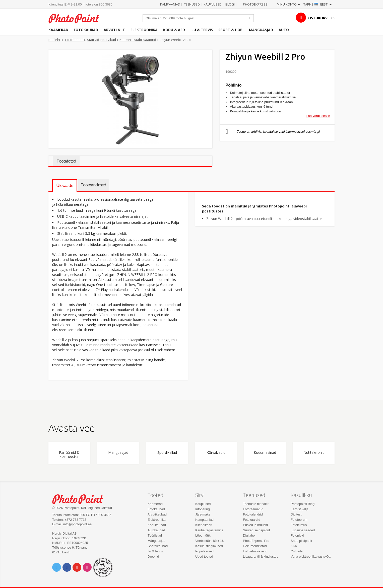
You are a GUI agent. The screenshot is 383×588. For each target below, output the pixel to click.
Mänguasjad (261, 30)
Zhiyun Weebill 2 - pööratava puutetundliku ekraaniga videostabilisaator (264, 219)
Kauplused (213, 4)
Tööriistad (155, 535)
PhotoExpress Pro (256, 541)
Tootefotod (66, 161)
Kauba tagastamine (209, 530)
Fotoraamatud (253, 509)
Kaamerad (58, 30)
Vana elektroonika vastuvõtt (311, 557)
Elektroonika (144, 30)
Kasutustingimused (209, 546)
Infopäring (203, 509)
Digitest (296, 514)
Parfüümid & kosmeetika (69, 455)
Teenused (192, 4)
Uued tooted (204, 557)
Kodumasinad (265, 453)
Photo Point (81, 499)
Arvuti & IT (114, 30)
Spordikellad (167, 453)
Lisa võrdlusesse (318, 116)
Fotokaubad (86, 30)
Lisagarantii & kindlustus (261, 557)
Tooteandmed (93, 185)
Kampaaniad (170, 4)
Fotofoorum (299, 520)
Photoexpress (255, 4)
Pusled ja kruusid (255, 525)
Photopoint (77, 18)
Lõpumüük (203, 535)
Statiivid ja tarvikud (102, 40)
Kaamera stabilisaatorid (138, 40)
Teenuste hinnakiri (256, 504)
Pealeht (54, 40)
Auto (284, 30)
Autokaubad (156, 530)
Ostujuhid (298, 551)
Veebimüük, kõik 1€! (210, 541)
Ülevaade (65, 185)
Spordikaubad (158, 546)
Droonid (153, 557)
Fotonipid (297, 535)
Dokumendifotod (255, 546)
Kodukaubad (157, 525)
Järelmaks (203, 514)
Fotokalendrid (253, 514)
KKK (294, 546)
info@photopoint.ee (77, 524)
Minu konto (288, 4)
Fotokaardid (252, 520)
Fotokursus (299, 525)
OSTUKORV (318, 18)
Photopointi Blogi (303, 504)
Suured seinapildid (256, 530)
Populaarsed (204, 551)
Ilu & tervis (202, 30)
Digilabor (249, 535)
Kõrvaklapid (216, 453)
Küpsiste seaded (303, 530)
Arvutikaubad (157, 514)
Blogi (230, 4)
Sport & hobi (231, 30)
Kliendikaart (204, 525)
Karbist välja (300, 509)
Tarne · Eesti (317, 4)
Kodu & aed (174, 30)
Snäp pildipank (301, 541)
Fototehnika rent (255, 551)
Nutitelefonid (314, 453)
